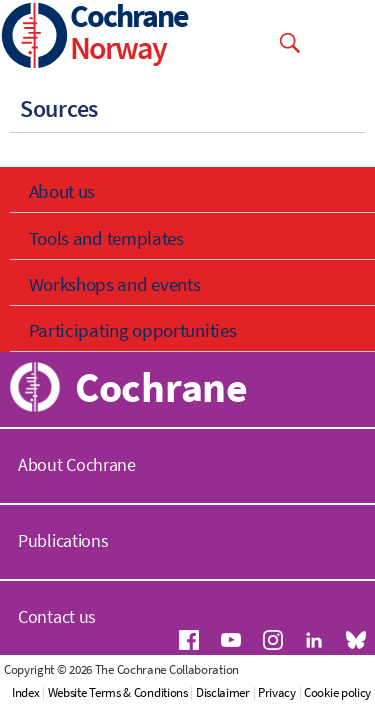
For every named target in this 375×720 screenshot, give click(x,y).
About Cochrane (77, 464)
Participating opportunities (133, 330)
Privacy (277, 692)
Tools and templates (106, 238)
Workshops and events (115, 284)
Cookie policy (337, 692)
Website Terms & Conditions (118, 692)
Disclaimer (223, 692)
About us (62, 191)
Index (26, 692)
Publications (63, 540)
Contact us (57, 616)
